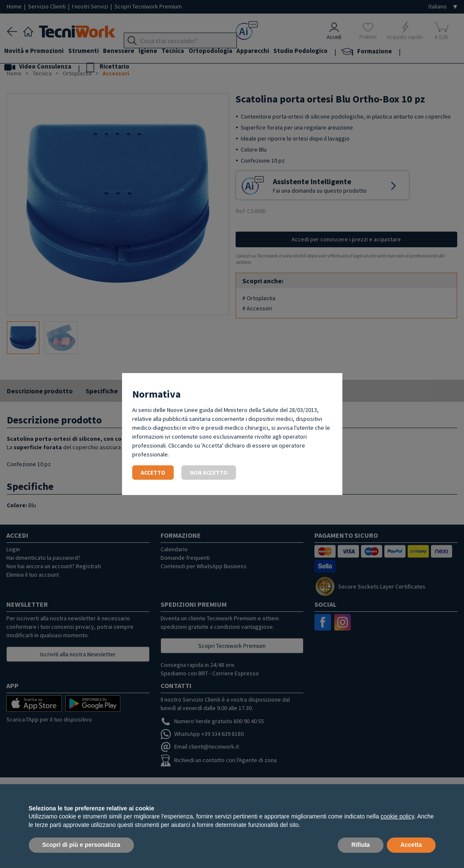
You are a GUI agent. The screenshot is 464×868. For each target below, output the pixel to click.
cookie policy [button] (397, 816)
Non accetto (209, 473)
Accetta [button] (411, 845)
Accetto (153, 473)
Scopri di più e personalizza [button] (81, 845)
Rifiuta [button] (361, 845)
